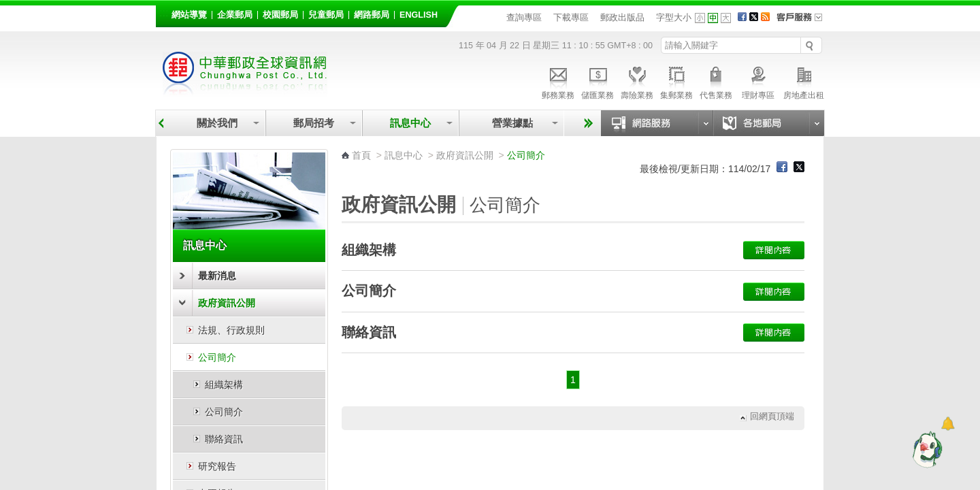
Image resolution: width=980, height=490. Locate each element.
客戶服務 (804, 22)
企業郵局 (235, 15)
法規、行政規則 (231, 330)
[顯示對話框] (948, 424)
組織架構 (224, 385)
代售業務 (716, 81)
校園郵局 (280, 15)
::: (164, 13)
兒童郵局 (326, 15)
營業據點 (511, 123)
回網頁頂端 (772, 417)
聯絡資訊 (224, 439)
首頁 (361, 155)
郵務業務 (558, 81)
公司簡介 (217, 357)
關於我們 (217, 123)
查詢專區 (524, 17)
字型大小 (674, 17)
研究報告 (217, 466)
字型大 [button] (726, 18)
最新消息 (217, 276)
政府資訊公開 (227, 303)
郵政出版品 (622, 17)
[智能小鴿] (926, 449)
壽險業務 (637, 81)
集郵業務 (676, 81)
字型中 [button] (713, 18)
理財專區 (758, 81)
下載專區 (571, 17)
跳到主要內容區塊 (7, 7)
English (419, 15)
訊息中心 (410, 123)
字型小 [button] (700, 18)
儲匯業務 (598, 81)
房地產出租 (804, 81)
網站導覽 (189, 15)
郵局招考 (314, 123)
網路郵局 (372, 15)
